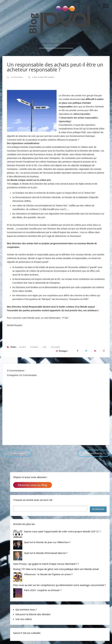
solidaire (51, 77)
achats (35, 77)
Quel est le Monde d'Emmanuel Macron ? (46, 553)
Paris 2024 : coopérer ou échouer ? (43, 590)
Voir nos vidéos (24, 619)
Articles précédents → (94, 453)
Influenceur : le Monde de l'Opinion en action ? (48, 574)
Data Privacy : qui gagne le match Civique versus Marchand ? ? (46, 564)
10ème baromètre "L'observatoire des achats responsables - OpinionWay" (79, 118)
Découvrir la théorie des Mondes (33, 614)
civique (15, 184)
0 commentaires (17, 77)
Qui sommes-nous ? (26, 609)
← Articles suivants (17, 453)
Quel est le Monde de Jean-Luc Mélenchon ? (47, 542)
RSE (46, 77)
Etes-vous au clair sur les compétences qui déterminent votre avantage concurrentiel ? (59, 585)
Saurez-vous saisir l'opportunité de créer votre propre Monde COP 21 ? (62, 531)
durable (41, 77)
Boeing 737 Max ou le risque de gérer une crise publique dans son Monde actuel (56, 569)
